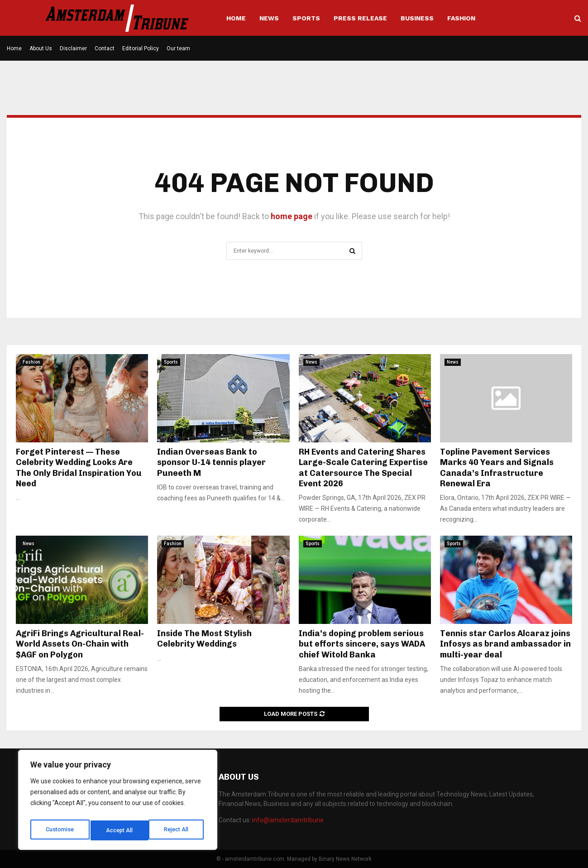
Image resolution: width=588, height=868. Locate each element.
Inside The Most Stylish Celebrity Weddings (204, 639)
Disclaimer (73, 48)
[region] (118, 802)
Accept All (177, 830)
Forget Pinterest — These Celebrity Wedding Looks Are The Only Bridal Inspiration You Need (79, 468)
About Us (41, 48)
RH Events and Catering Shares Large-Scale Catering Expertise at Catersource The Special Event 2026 (363, 468)
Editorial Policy (141, 48)
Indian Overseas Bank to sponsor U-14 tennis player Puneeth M (211, 463)
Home (236, 18)
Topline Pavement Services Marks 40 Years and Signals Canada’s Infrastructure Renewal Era (497, 468)
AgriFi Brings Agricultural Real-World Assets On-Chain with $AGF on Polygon (80, 644)
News (269, 18)
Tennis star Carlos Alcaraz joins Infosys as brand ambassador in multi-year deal (505, 644)
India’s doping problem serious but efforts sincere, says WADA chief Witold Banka (362, 644)
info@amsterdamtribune (288, 820)
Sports (306, 18)
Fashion (461, 18)
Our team (178, 48)
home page (292, 216)
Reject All (119, 830)
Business (417, 18)
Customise (60, 830)
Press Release (360, 18)
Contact (105, 48)
